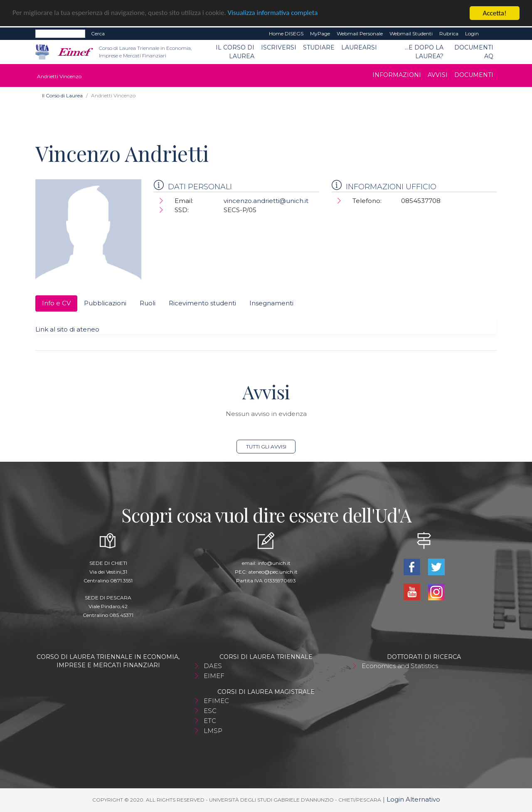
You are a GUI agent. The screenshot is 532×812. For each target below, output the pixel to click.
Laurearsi (359, 47)
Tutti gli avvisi (266, 447)
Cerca (98, 33)
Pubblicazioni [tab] (105, 303)
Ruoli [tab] (148, 303)
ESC (210, 711)
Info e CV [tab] (56, 303)
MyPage (320, 33)
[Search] (60, 34)
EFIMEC (216, 701)
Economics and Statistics (400, 666)
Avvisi (438, 75)
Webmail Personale (360, 33)
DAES (213, 666)
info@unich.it (274, 563)
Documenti (474, 75)
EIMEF (214, 676)
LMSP (213, 731)
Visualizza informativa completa (274, 14)
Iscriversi (279, 47)
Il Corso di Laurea (235, 52)
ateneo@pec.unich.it (273, 572)
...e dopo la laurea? (424, 52)
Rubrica (449, 33)
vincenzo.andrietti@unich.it (266, 201)
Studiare (319, 47)
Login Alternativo (413, 799)
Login (472, 33)
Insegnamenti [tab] (271, 303)
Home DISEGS (286, 33)
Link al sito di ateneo (67, 329)
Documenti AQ (474, 52)
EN (489, 34)
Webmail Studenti (411, 33)
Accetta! (495, 13)
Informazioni (397, 75)
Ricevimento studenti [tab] (202, 303)
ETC (210, 721)
